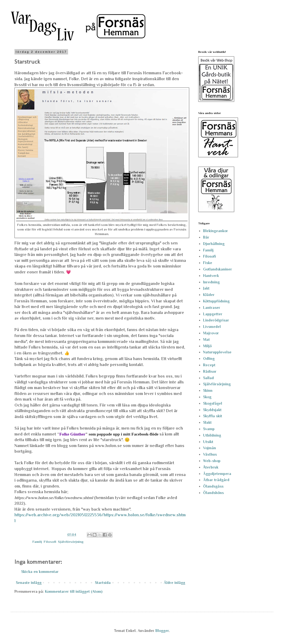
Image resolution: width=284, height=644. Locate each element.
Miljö (207, 346)
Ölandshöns (213, 493)
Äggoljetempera (217, 474)
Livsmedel (212, 327)
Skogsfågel (213, 403)
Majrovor (211, 333)
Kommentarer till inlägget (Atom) (74, 591)
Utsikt (208, 442)
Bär (206, 237)
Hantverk (211, 276)
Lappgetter (213, 314)
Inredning (211, 282)
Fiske (208, 263)
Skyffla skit (213, 416)
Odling (209, 358)
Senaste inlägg (29, 583)
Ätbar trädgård (216, 480)
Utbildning (212, 435)
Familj (37, 542)
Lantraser (212, 308)
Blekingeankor (216, 231)
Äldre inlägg (174, 583)
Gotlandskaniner (218, 269)
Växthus (210, 454)
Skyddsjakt (212, 410)
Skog (207, 397)
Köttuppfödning (216, 301)
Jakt (206, 288)
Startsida (103, 583)
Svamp (209, 429)
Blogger (162, 631)
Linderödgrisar (216, 320)
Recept (209, 365)
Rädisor (210, 371)
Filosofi (50, 542)
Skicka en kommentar (40, 572)
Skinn (208, 390)
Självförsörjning (71, 542)
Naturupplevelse (217, 352)
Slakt (207, 422)
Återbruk (211, 467)
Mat (206, 339)
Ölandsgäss (213, 486)
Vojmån (210, 448)
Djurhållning (214, 244)
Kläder (209, 295)
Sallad (208, 378)
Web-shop (212, 461)
